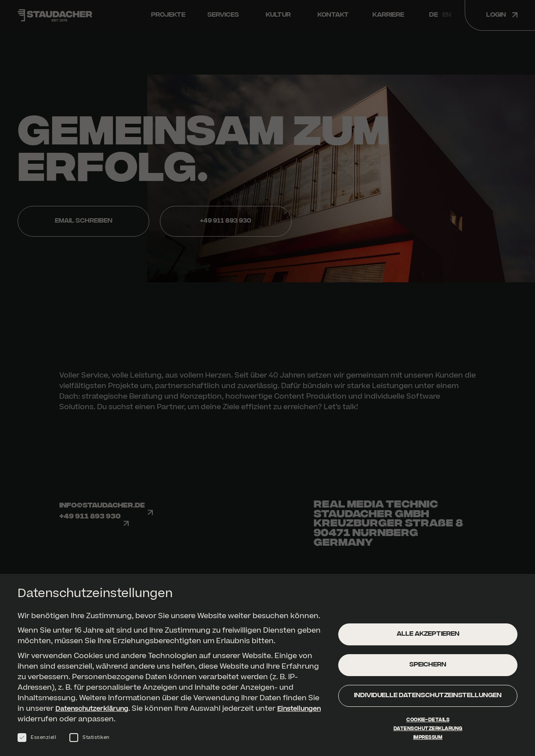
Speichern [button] (428, 669)
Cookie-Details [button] (428, 724)
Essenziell (37, 742)
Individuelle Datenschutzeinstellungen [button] (428, 700)
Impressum (428, 742)
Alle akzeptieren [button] (428, 639)
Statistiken (90, 742)
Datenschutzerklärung (96, 713)
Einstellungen (42, 724)
